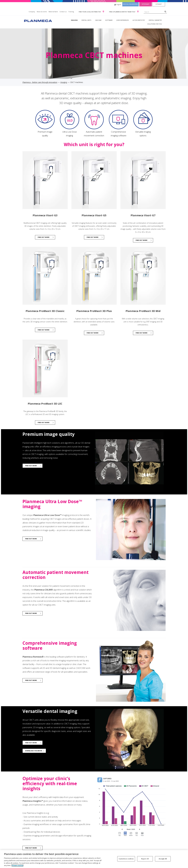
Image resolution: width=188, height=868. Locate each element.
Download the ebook (34, 751)
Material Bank (53, 12)
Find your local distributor (90, 12)
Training (71, 12)
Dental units (86, 20)
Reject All (145, 859)
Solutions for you (155, 24)
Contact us (63, 12)
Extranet (159, 4)
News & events (42, 12)
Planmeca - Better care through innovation (40, 82)
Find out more (44, 237)
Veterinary (145, 4)
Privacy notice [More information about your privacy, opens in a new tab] (17, 865)
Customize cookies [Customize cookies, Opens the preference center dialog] (126, 859)
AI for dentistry (139, 20)
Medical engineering (130, 4)
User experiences (123, 20)
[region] (94, 859)
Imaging (74, 20)
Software (109, 20)
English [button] (118, 5)
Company (32, 12)
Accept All (163, 859)
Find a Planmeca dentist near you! (122, 12)
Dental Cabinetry (155, 20)
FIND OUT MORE (44, 422)
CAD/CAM (98, 20)
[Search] (165, 12)
